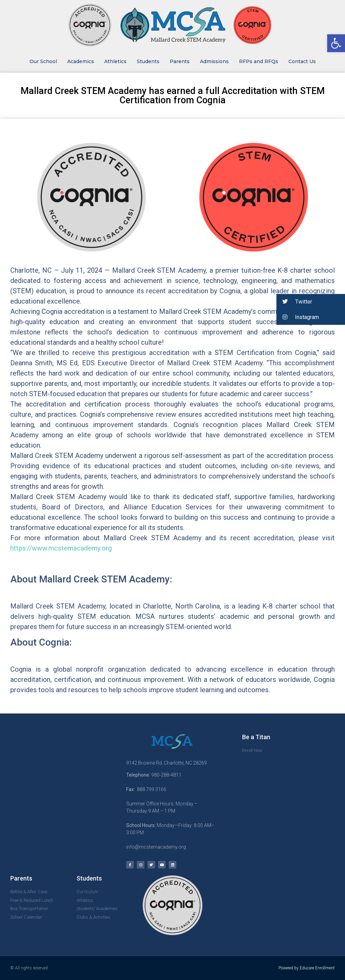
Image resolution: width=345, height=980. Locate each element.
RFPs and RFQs (259, 61)
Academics (81, 61)
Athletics (115, 61)
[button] (311, 302)
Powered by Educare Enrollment (307, 968)
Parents (180, 61)
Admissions (214, 61)
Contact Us (302, 61)
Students (148, 61)
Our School (43, 61)
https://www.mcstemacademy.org (61, 548)
